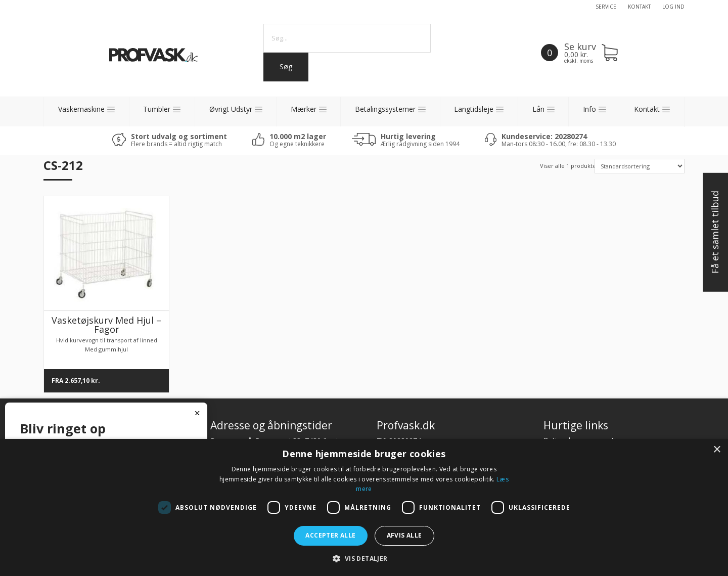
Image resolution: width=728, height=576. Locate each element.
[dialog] (364, 507)
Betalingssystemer (385, 109)
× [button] (717, 450)
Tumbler (157, 109)
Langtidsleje (474, 109)
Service (606, 7)
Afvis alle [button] (404, 535)
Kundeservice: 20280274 (544, 136)
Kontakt (639, 7)
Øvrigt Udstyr (231, 109)
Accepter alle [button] (330, 535)
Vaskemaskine (81, 109)
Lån (538, 109)
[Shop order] (639, 166)
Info (589, 109)
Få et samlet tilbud (715, 232)
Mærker (304, 109)
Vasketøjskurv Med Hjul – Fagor (106, 325)
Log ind (673, 7)
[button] (364, 559)
